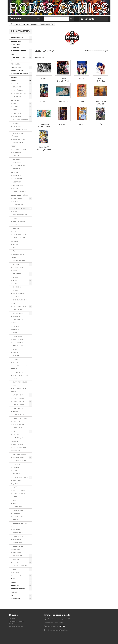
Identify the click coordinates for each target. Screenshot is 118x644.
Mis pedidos (13, 618)
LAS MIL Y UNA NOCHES (17, 269)
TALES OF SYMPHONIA (20, 418)
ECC (14, 569)
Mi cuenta (14, 615)
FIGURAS (14, 579)
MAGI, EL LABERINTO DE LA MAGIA (19, 449)
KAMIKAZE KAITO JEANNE (18, 256)
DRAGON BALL (18, 313)
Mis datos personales (16, 627)
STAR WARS (15, 586)
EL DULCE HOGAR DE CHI (19, 525)
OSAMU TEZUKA (18, 402)
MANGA (14, 80)
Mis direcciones (14, 624)
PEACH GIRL (17, 353)
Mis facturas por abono (17, 621)
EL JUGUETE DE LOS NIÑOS (19, 384)
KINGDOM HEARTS (19, 457)
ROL (13, 54)
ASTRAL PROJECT (19, 490)
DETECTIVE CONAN (19, 307)
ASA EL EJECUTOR (19, 140)
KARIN (15, 333)
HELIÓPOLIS (17, 576)
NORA (15, 497)
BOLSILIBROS (16, 599)
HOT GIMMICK (17, 179)
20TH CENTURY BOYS (20, 477)
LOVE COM (16, 421)
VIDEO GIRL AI (17, 428)
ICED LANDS (17, 553)
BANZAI (15, 103)
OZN (14, 231)
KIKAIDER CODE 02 (19, 185)
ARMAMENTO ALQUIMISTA (17, 482)
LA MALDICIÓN (18, 408)
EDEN (15, 212)
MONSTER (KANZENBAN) (16, 161)
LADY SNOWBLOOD (19, 454)
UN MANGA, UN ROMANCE (17, 439)
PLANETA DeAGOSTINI (20, 120)
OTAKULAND (17, 87)
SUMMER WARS (18, 539)
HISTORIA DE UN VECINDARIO (18, 512)
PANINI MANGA (18, 113)
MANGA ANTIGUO (19, 395)
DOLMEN (16, 559)
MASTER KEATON (19, 166)
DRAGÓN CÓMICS (19, 90)
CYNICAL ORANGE (19, 261)
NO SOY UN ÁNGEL (19, 507)
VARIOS (15, 202)
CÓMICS (14, 77)
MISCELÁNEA (16, 64)
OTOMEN (16, 435)
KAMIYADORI (17, 500)
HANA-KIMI (16, 464)
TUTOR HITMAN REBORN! (17, 144)
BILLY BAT (16, 474)
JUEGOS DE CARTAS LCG (18, 59)
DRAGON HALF (18, 198)
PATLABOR (16, 316)
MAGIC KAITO (17, 310)
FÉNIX (15, 284)
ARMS (15, 218)
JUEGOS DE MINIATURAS (20, 74)
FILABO (15, 107)
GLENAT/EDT (17, 117)
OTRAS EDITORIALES (20, 566)
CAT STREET (17, 126)
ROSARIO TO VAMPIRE (20, 461)
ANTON (15, 244)
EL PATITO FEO (18, 372)
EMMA (15, 504)
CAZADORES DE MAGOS (17, 321)
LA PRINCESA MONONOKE (17, 328)
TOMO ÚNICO (17, 336)
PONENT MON (17, 556)
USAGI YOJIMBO (18, 398)
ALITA (15, 280)
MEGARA (16, 572)
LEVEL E (15, 225)
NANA (15, 349)
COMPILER (16, 228)
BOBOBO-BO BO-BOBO (20, 425)
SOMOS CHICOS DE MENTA (19, 390)
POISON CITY (17, 543)
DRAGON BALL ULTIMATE (17, 170)
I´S (14, 251)
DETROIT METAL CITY (20, 130)
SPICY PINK (17, 530)
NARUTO (16, 156)
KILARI (15, 487)
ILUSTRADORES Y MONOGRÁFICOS (17, 69)
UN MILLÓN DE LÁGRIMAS (17, 135)
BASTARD (16, 356)
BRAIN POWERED (19, 221)
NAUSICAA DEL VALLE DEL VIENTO (19, 295)
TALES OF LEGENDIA (20, 536)
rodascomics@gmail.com (60, 630)
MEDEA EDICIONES (19, 94)
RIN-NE (15, 411)
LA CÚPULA (17, 562)
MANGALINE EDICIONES (16, 98)
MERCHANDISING (17, 38)
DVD (13, 595)
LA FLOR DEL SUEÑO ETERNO (19, 367)
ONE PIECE (16, 123)
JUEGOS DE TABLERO (19, 51)
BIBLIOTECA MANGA (19, 208)
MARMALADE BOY (19, 405)
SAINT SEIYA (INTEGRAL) (16, 289)
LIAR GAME (16, 467)
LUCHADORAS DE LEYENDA (18, 240)
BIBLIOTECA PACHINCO (16, 276)
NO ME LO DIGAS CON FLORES (19, 377)
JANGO (15, 189)
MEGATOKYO (17, 182)
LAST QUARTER (18, 343)
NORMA (15, 84)
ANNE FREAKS (18, 339)
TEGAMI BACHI (18, 346)
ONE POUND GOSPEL (20, 235)
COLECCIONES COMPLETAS (16, 46)
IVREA (15, 110)
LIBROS (14, 582)
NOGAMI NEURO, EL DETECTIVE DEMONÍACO (19, 193)
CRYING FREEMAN (19, 494)
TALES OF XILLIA (18, 415)
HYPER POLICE (18, 205)
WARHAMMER (16, 41)
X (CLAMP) (16, 362)
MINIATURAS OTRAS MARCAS (18, 590)
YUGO (15, 248)
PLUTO (15, 471)
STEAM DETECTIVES (20, 215)
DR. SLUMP (16, 264)
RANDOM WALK (18, 444)
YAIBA (15, 303)
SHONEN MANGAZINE (20, 300)
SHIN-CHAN (17, 175)
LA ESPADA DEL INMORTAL (17, 518)
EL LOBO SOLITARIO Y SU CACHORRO (19, 151)
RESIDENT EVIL (18, 533)
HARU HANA (17, 359)
